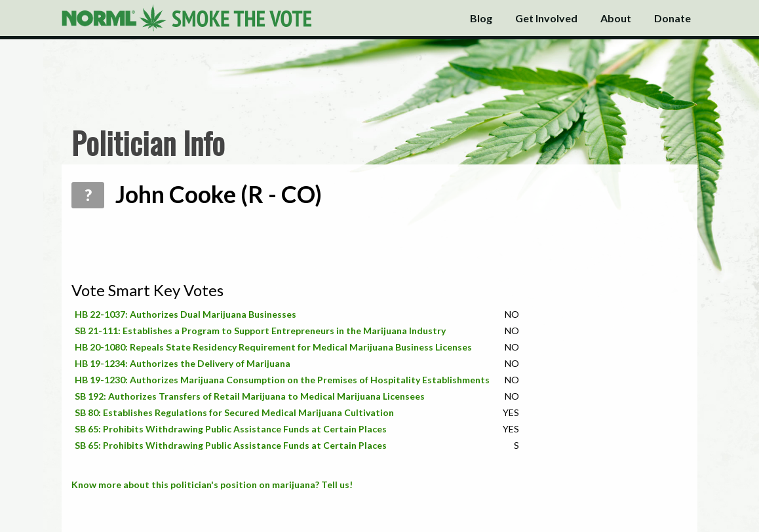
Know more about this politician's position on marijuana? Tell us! (212, 484)
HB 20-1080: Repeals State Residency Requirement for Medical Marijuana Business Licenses (273, 347)
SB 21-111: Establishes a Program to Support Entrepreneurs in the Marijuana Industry (260, 331)
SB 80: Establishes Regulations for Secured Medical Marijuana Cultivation (234, 412)
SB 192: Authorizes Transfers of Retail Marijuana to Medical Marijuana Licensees (250, 396)
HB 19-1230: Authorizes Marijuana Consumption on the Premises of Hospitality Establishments (282, 380)
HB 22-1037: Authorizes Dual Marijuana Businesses (185, 314)
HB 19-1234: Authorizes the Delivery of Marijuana (183, 363)
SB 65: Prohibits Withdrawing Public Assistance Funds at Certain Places (231, 429)
